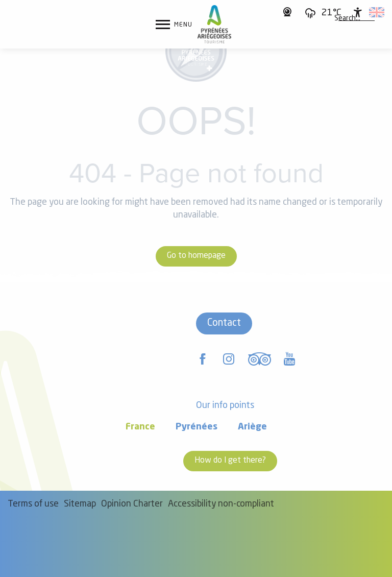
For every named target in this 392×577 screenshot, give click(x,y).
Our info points (225, 406)
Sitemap (80, 504)
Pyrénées (197, 427)
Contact (224, 323)
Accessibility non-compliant (221, 504)
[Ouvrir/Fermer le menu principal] (174, 25)
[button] (347, 19)
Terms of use (33, 504)
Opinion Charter (132, 504)
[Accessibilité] (358, 12)
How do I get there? (230, 461)
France (140, 427)
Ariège (252, 427)
